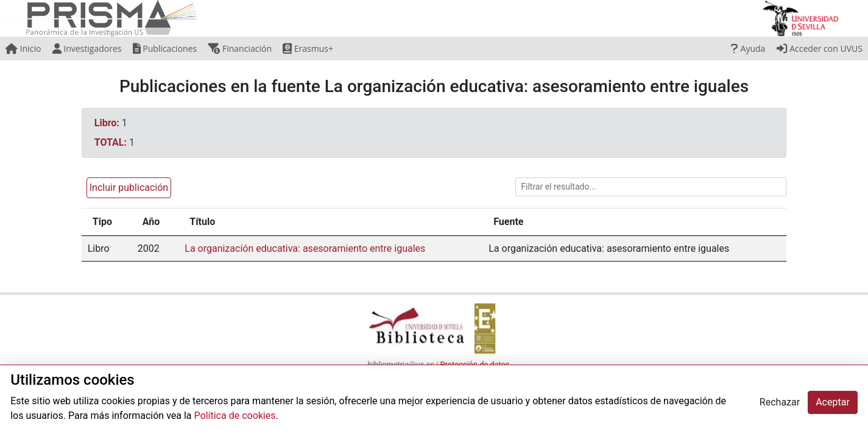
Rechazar (780, 402)
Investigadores (87, 48)
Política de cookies (235, 416)
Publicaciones (165, 48)
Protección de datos (475, 364)
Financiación (240, 48)
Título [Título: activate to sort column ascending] (202, 222)
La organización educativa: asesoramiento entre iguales (305, 248)
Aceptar (833, 402)
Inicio (23, 48)
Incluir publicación (129, 187)
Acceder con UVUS (820, 48)
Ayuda (748, 48)
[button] (126, 187)
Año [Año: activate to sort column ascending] (151, 222)
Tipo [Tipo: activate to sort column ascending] (102, 222)
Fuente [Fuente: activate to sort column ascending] (508, 222)
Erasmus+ (308, 48)
